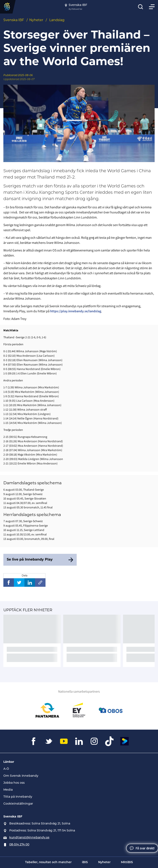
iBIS (85, 862)
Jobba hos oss (14, 783)
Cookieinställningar (18, 804)
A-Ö (6, 769)
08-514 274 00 (19, 845)
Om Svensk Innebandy (21, 776)
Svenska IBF (14, 20)
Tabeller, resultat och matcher (48, 862)
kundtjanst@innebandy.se (29, 838)
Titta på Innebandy (18, 797)
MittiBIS (127, 862)
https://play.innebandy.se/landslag (76, 311)
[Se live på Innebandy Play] (40, 560)
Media (8, 790)
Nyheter (36, 20)
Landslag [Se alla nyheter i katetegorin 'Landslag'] (57, 20)
